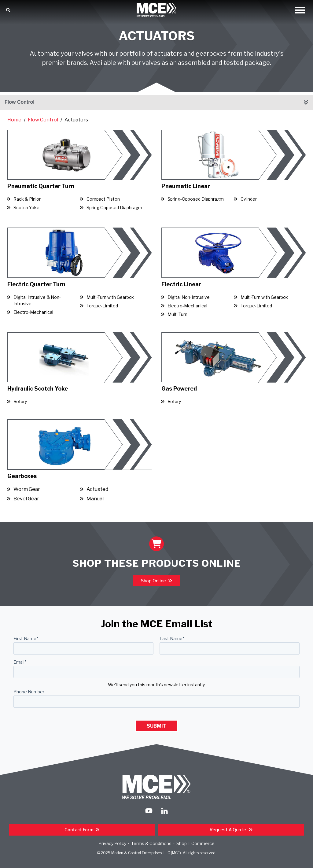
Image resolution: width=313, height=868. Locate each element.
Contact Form (79, 830)
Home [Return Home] (14, 120)
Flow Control (20, 102)
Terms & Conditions (151, 843)
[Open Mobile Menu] (300, 11)
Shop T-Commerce (195, 843)
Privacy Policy (112, 843)
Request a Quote (228, 830)
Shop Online (154, 581)
